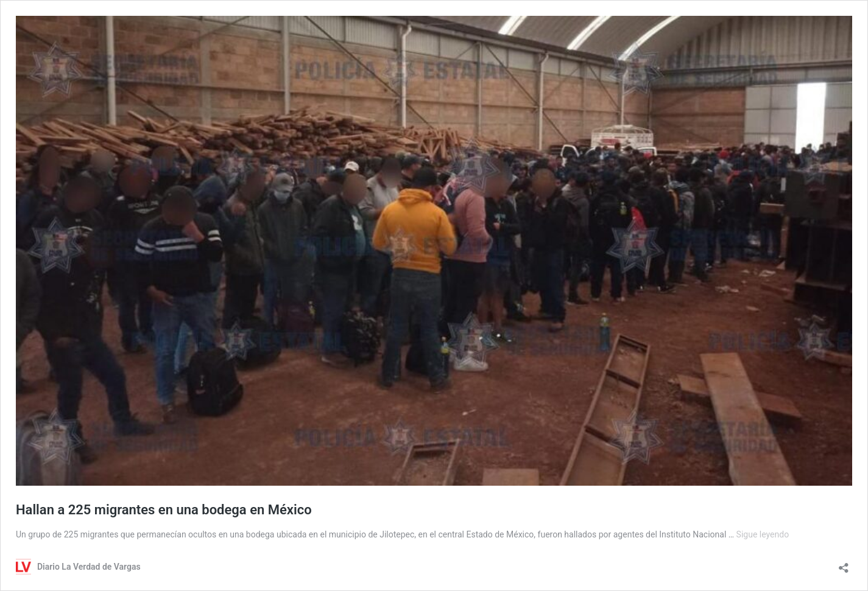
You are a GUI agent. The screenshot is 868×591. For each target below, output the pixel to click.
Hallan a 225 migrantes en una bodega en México (164, 510)
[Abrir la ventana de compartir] (844, 564)
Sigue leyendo (763, 534)
